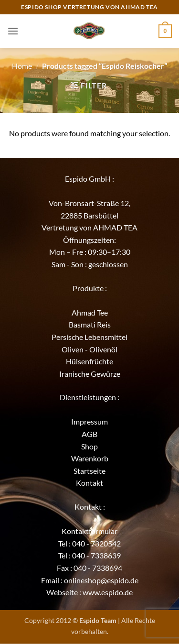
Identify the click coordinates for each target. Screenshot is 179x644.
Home (22, 66)
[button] (13, 31)
